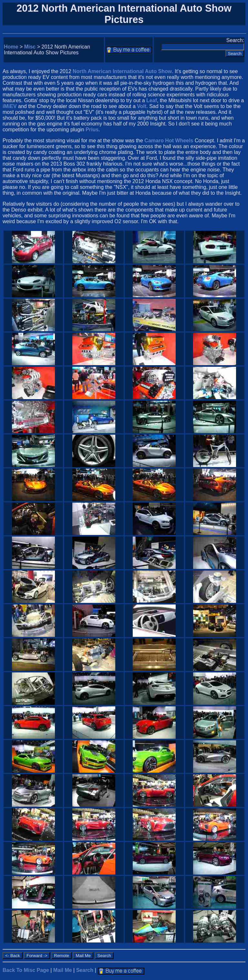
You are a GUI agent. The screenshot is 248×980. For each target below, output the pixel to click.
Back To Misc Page (26, 970)
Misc (30, 47)
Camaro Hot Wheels (169, 141)
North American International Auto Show (122, 71)
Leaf (152, 100)
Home (11, 47)
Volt (142, 106)
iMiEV (10, 106)
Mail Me (63, 970)
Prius (92, 130)
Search (85, 970)
